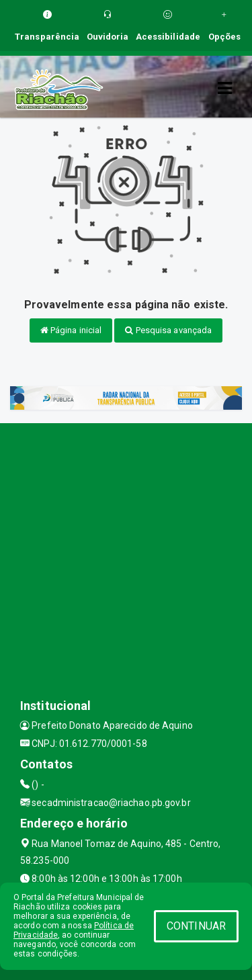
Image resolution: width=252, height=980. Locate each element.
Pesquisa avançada (168, 330)
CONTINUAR (196, 926)
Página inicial (71, 330)
